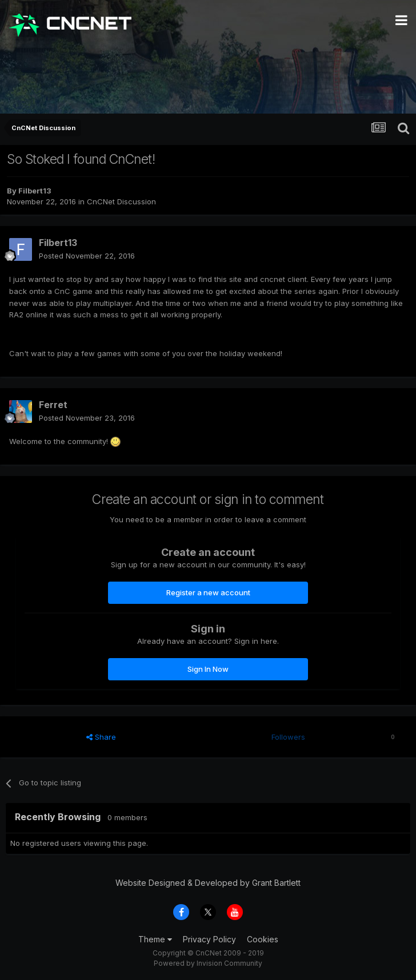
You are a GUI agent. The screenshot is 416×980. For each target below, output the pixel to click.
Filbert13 (35, 191)
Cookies (263, 939)
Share (101, 737)
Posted (87, 256)
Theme (155, 939)
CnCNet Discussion (121, 201)
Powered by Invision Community (208, 963)
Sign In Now (208, 669)
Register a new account (208, 592)
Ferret (53, 405)
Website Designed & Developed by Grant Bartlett (208, 883)
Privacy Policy (209, 939)
